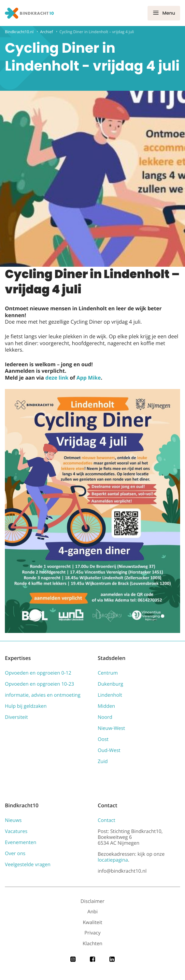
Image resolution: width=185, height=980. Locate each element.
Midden (106, 706)
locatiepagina (113, 860)
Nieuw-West (111, 728)
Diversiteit (16, 717)
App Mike (89, 378)
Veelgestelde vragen (28, 865)
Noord (105, 717)
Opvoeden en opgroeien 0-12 (38, 673)
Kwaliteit (92, 922)
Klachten (93, 944)
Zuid (103, 761)
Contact (107, 820)
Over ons (15, 853)
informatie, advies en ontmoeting (43, 695)
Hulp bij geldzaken (26, 706)
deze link (57, 378)
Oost (103, 739)
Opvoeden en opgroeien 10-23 (39, 684)
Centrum (108, 673)
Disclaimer (92, 901)
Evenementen (21, 842)
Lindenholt (110, 695)
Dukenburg (110, 684)
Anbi (92, 912)
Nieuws (13, 820)
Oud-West (109, 750)
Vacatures (16, 831)
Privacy (92, 933)
